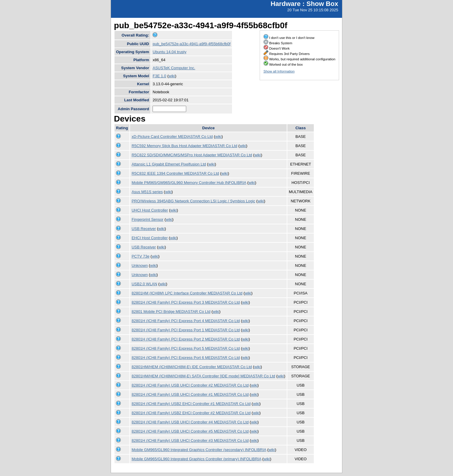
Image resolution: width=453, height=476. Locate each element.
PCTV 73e (140, 256)
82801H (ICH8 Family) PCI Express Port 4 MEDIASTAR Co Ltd (186, 321)
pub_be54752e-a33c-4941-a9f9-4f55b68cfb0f (192, 44)
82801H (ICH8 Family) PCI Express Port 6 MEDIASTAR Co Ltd (186, 358)
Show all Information (279, 71)
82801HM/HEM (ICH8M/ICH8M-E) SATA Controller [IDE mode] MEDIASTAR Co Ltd (203, 376)
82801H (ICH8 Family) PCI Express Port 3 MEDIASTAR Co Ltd (186, 302)
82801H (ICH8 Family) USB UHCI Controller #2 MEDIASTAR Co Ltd (190, 385)
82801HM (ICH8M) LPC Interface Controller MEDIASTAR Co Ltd (187, 293)
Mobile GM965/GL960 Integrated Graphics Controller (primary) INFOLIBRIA (196, 459)
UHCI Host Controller (150, 210)
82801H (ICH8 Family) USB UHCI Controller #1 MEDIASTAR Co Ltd (190, 394)
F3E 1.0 (159, 76)
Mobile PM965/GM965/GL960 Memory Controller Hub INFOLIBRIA (189, 183)
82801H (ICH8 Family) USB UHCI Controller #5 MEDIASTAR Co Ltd (190, 431)
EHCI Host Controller (149, 238)
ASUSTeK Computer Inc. (174, 68)
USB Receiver (144, 229)
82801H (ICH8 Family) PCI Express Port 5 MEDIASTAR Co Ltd (186, 348)
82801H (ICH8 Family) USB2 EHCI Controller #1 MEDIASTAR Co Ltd (191, 404)
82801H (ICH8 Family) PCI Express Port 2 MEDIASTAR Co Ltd (186, 339)
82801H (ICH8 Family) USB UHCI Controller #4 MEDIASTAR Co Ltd (190, 422)
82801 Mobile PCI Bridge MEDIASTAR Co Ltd (171, 312)
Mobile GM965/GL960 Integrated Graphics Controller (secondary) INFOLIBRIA (199, 450)
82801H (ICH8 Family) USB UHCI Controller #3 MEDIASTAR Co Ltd (190, 440)
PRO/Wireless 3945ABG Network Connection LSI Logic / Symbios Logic (193, 201)
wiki (172, 76)
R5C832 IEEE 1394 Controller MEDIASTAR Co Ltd (175, 173)
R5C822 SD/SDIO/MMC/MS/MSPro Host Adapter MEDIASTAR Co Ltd (192, 155)
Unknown (139, 265)
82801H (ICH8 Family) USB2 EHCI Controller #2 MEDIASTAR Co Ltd (191, 413)
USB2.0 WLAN (144, 284)
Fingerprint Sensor (147, 219)
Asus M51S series (147, 192)
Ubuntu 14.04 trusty (169, 52)
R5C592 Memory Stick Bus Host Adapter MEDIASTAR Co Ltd (184, 146)
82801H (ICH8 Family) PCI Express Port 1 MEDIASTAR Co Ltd (186, 330)
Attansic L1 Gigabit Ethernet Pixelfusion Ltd (169, 164)
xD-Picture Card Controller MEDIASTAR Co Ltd (172, 137)
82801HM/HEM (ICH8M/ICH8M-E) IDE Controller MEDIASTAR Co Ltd (192, 367)
